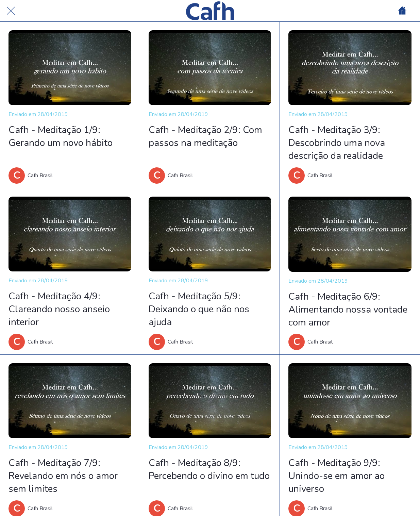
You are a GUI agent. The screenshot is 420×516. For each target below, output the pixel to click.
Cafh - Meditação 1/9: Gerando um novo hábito (61, 136)
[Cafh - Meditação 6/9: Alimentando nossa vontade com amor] (350, 234)
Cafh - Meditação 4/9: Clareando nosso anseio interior (59, 309)
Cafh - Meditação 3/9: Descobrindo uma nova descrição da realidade (337, 143)
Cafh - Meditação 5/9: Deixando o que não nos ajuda (199, 309)
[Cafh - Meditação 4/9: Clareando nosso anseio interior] (70, 234)
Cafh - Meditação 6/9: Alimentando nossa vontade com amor (348, 310)
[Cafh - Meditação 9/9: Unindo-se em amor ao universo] (350, 401)
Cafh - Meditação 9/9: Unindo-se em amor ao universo (337, 476)
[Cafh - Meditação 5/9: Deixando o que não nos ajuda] (210, 234)
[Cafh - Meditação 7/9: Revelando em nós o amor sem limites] (70, 401)
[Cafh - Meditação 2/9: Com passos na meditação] (210, 68)
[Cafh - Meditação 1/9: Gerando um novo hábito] (70, 68)
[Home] (402, 11)
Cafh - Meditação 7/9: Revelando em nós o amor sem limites (63, 476)
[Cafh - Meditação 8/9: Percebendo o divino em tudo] (210, 401)
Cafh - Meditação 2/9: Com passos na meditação (205, 136)
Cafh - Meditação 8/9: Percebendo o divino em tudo (209, 469)
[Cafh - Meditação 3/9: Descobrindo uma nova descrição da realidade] (350, 68)
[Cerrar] (11, 11)
